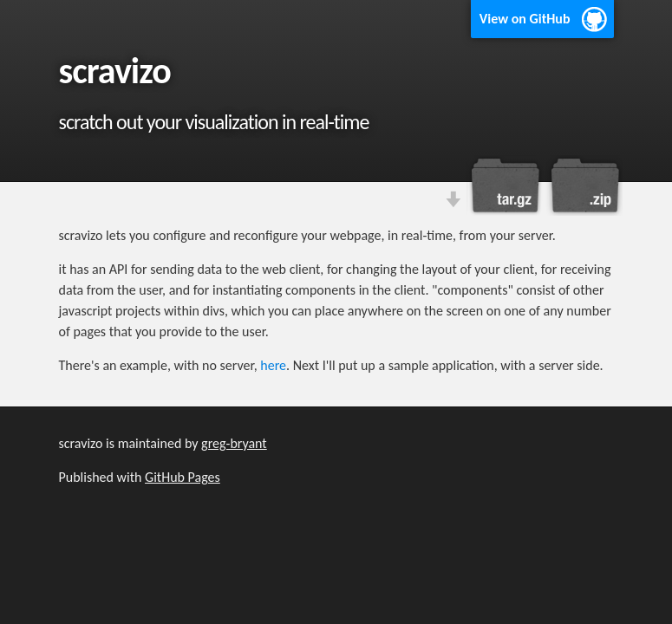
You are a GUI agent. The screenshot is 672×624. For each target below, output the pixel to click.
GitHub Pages (183, 477)
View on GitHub (525, 19)
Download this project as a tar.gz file (506, 185)
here (273, 365)
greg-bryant (234, 443)
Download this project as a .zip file (584, 185)
